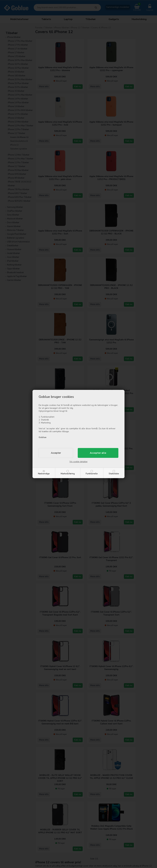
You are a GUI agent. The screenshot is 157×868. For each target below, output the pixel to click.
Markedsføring (68, 474)
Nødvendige (44, 474)
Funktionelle (92, 474)
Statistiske (114, 474)
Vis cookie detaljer (78, 462)
